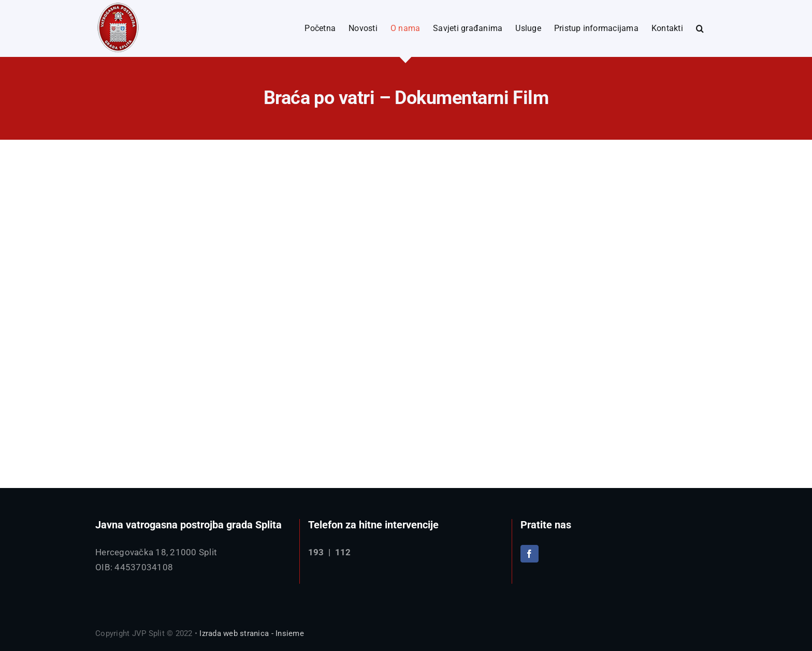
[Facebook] (529, 554)
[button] (700, 28)
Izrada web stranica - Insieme (251, 633)
